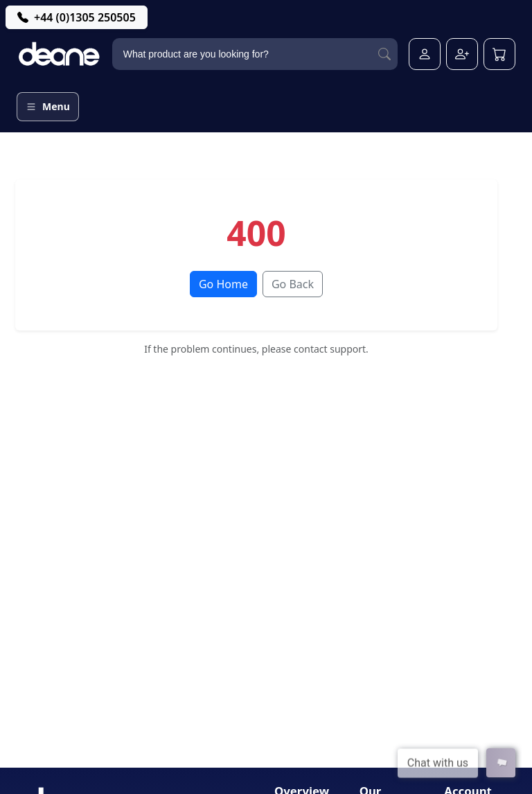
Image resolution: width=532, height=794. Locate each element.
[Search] (384, 54)
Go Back (293, 284)
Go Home (223, 284)
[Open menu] (48, 107)
